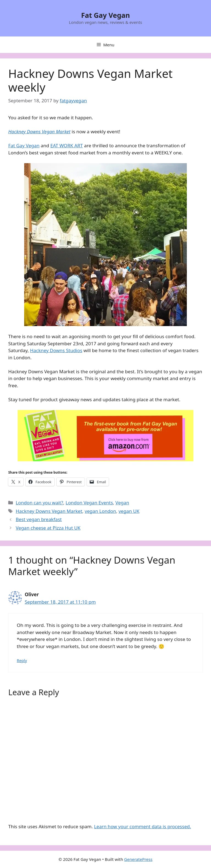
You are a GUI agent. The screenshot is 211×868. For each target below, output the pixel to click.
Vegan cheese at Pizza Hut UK (48, 528)
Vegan (122, 503)
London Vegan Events (89, 503)
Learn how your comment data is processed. (142, 826)
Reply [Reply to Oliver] (22, 661)
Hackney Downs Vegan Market (49, 511)
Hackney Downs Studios (56, 350)
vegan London (100, 511)
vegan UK (129, 511)
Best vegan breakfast (39, 519)
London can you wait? (39, 503)
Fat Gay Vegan (105, 15)
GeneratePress (138, 859)
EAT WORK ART (66, 145)
